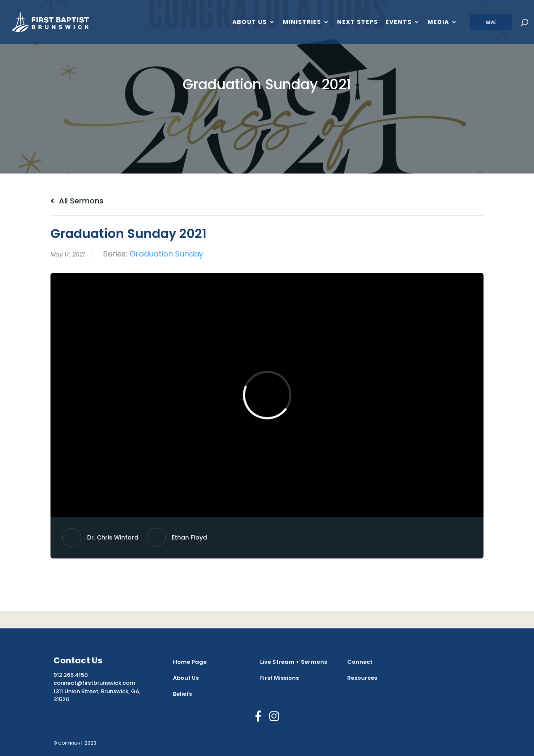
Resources (362, 678)
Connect (360, 662)
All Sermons (77, 201)
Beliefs (182, 694)
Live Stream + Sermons (294, 662)
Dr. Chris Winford (113, 537)
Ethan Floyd (189, 537)
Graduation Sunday (166, 254)
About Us (250, 23)
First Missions (279, 678)
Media (438, 23)
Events (399, 23)
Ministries (302, 23)
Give (491, 22)
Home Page (190, 662)
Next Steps (357, 23)
